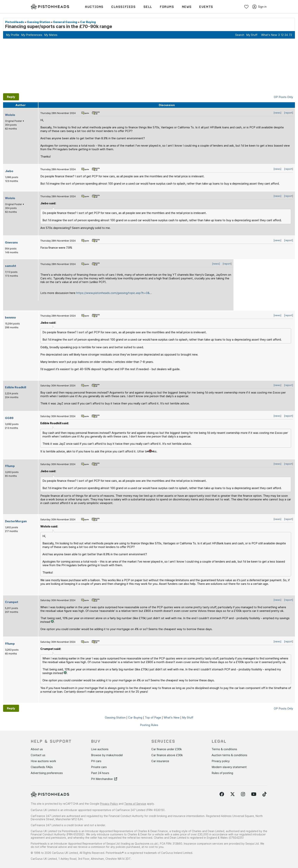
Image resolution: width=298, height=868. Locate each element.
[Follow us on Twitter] (233, 794)
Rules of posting (222, 773)
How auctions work (43, 761)
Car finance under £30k (167, 749)
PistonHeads (15, 22)
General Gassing (65, 22)
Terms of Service (135, 804)
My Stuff (252, 35)
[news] (277, 113)
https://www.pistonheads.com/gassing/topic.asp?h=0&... (114, 293)
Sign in (259, 7)
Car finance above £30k (167, 755)
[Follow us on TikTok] (264, 794)
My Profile (13, 35)
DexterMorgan (16, 521)
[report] (289, 113)
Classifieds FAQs (42, 767)
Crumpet (12, 602)
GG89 (9, 418)
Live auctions (100, 749)
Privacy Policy (109, 804)
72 (290, 35)
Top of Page (153, 717)
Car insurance (160, 761)
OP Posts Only (283, 97)
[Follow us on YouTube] (254, 794)
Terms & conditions (224, 749)
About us (37, 749)
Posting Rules (149, 725)
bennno (10, 317)
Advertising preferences (47, 773)
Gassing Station (38, 22)
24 (286, 35)
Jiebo (9, 171)
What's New (269, 35)
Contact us (38, 755)
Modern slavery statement (229, 767)
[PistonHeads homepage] (50, 7)
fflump (10, 466)
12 (282, 35)
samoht (11, 266)
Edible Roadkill (16, 387)
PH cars (96, 761)
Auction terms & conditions (229, 755)
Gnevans (11, 242)
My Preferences (32, 35)
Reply (11, 97)
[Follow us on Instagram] (243, 794)
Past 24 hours (100, 773)
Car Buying (88, 22)
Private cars (99, 767)
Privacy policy (221, 761)
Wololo (10, 115)
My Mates (51, 35)
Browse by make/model (107, 755)
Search (240, 35)
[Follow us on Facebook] (222, 794)
